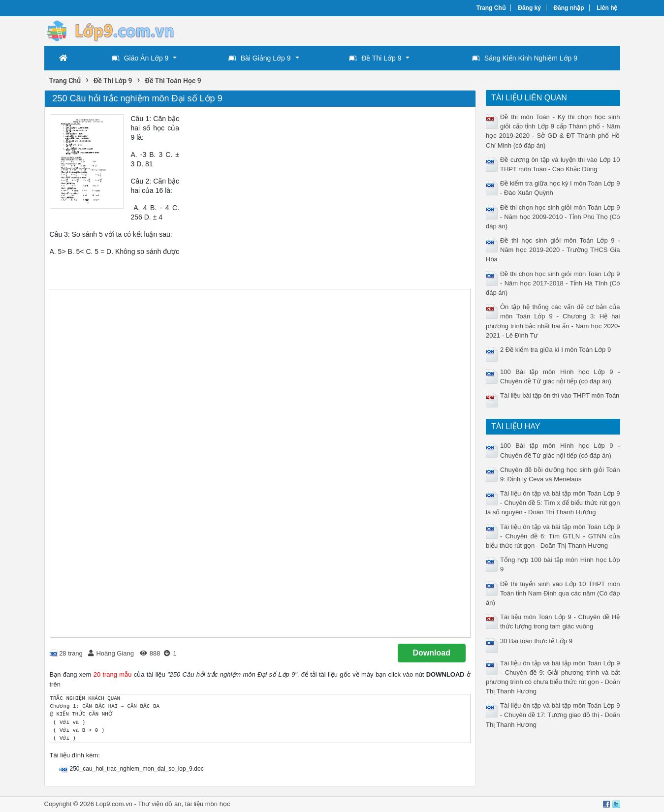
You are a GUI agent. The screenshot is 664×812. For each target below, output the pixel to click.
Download (432, 653)
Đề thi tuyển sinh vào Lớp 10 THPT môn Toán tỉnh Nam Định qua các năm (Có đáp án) (553, 593)
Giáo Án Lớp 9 (140, 58)
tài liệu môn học (208, 804)
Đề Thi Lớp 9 (375, 58)
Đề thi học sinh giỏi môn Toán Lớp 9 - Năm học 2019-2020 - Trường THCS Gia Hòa (553, 250)
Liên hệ (607, 8)
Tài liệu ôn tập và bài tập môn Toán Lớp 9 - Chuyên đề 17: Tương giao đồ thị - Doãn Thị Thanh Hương (553, 715)
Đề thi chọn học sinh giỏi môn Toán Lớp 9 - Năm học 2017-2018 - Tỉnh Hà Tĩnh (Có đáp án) (553, 283)
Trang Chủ (491, 8)
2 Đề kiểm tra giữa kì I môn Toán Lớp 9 (555, 350)
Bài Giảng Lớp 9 (260, 58)
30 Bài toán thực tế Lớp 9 (536, 641)
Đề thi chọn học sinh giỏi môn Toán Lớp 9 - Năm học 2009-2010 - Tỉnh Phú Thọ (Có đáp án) (553, 217)
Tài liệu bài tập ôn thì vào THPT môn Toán (560, 395)
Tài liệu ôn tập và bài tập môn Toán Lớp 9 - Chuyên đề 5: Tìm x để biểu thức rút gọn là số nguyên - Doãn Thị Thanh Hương (553, 503)
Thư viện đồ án (159, 804)
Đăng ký (529, 8)
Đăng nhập (569, 8)
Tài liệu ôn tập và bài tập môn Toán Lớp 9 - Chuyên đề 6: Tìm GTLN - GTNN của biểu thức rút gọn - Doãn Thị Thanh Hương (553, 536)
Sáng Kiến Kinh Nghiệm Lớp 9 (525, 58)
